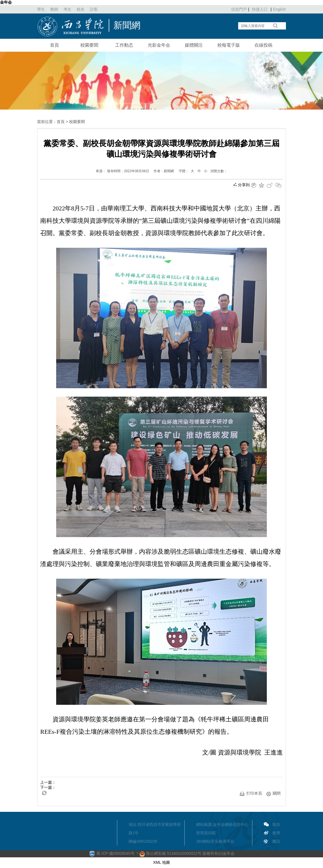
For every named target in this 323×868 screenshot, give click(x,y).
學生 (41, 9)
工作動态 (124, 45)
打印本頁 (251, 793)
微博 (276, 833)
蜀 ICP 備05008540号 (116, 853)
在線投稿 (263, 45)
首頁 (54, 45)
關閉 (274, 794)
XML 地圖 (161, 862)
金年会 (6, 2)
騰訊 (276, 841)
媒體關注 (194, 45)
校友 (81, 9)
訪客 (94, 9)
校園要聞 (89, 45)
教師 (54, 9)
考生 (67, 9)
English (279, 9)
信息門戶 (239, 9)
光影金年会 (159, 45)
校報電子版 (229, 45)
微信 (276, 824)
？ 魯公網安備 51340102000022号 (168, 853)
